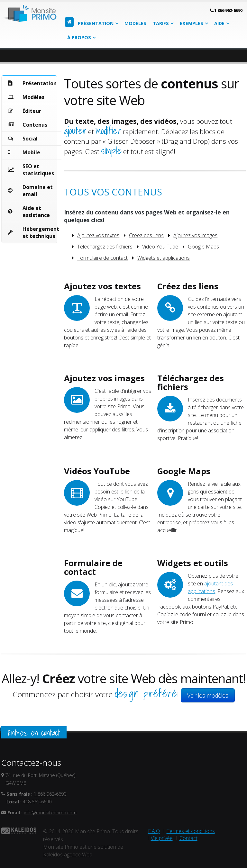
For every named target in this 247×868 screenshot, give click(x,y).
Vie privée (162, 838)
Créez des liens (146, 235)
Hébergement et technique (41, 232)
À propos (79, 37)
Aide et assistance (36, 212)
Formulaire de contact (102, 258)
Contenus (35, 125)
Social (30, 139)
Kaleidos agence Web (68, 854)
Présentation (96, 23)
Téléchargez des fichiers (105, 247)
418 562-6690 (37, 802)
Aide (219, 23)
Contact (188, 838)
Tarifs (161, 23)
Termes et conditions (191, 831)
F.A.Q (154, 831)
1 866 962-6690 (228, 10)
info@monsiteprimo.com (50, 813)
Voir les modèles (208, 695)
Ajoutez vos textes (98, 235)
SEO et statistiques (38, 170)
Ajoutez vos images (195, 235)
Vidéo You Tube (160, 247)
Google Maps (203, 247)
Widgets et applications (164, 258)
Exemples (192, 23)
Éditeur (32, 111)
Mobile (31, 152)
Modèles (135, 23)
